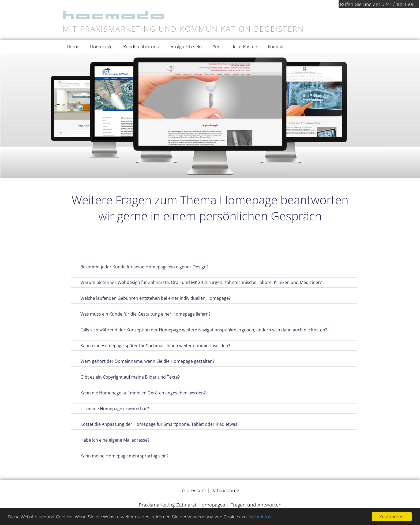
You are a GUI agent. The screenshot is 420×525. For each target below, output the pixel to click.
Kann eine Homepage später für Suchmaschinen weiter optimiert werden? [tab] (152, 346)
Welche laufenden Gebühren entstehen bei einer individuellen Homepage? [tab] (152, 298)
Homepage (101, 47)
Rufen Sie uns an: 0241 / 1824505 (377, 4)
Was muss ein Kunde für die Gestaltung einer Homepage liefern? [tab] (142, 314)
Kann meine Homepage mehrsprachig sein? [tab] (121, 456)
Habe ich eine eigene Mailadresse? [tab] (111, 440)
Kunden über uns (141, 47)
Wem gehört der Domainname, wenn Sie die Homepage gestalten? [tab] (144, 361)
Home (73, 47)
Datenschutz (225, 490)
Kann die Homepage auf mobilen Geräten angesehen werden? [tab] (139, 393)
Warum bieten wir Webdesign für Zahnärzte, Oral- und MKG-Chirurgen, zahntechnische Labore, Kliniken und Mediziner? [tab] (197, 282)
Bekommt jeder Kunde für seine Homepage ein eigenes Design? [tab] (141, 267)
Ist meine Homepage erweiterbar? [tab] (111, 409)
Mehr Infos (260, 517)
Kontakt (276, 47)
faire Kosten (245, 47)
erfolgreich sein (186, 47)
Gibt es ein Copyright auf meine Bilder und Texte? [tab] (126, 377)
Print (217, 47)
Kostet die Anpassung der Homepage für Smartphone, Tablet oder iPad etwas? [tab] (156, 424)
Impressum (193, 490)
